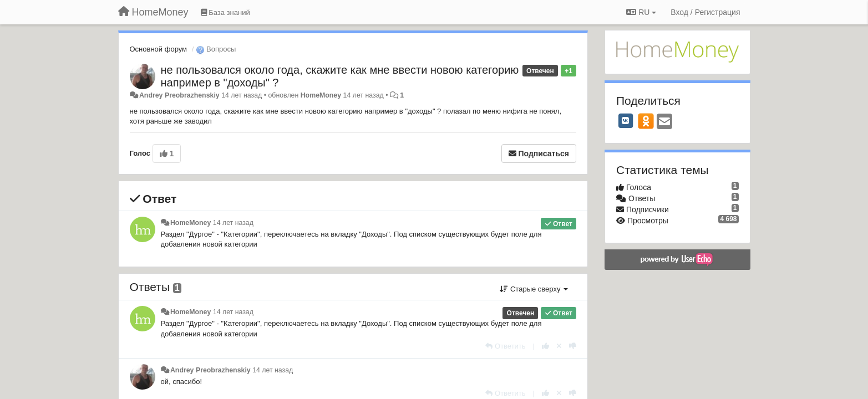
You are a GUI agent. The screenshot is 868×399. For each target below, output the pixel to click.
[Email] (664, 122)
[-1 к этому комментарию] (573, 346)
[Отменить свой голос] (559, 346)
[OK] (646, 121)
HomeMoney (321, 95)
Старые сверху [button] (534, 289)
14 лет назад (233, 223)
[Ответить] (505, 346)
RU (641, 12)
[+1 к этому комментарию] (545, 346)
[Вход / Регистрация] (705, 12)
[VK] (626, 121)
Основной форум (159, 49)
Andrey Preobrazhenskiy (179, 95)
